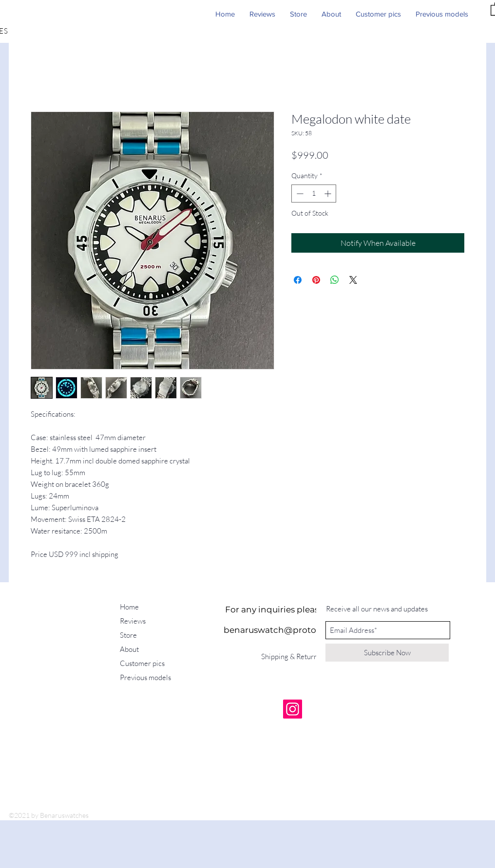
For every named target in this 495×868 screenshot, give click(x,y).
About (129, 649)
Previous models (145, 677)
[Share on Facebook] (298, 280)
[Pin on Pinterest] (316, 280)
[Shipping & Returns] (293, 656)
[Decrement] (299, 194)
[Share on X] (353, 280)
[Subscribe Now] (387, 653)
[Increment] (329, 194)
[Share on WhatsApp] (335, 280)
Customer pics (142, 663)
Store (128, 635)
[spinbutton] (314, 194)
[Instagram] (293, 709)
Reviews (133, 621)
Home (129, 607)
